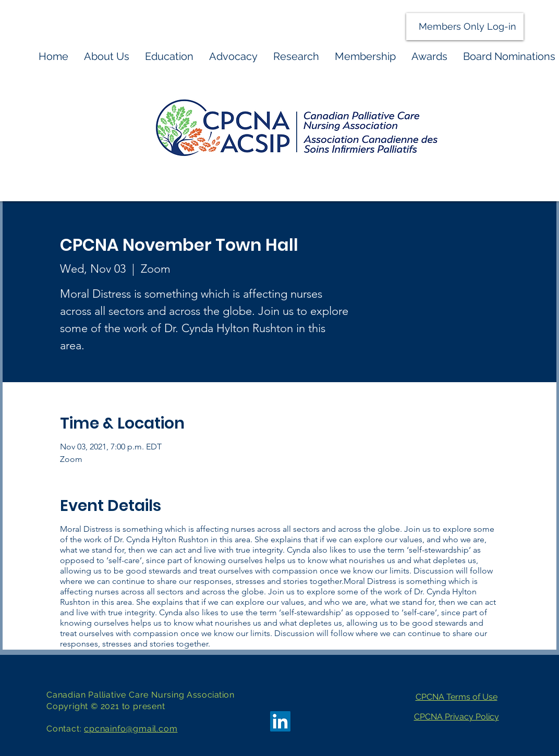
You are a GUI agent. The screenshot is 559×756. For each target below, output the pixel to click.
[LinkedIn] (280, 721)
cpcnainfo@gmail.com (131, 729)
